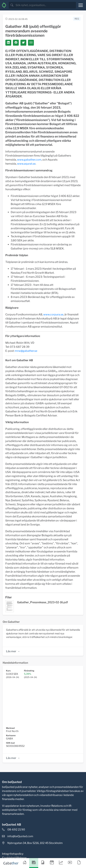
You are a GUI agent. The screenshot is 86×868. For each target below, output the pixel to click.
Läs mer (13, 651)
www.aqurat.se (26, 164)
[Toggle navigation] (81, 5)
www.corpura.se (53, 314)
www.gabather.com (29, 160)
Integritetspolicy (13, 854)
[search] (45, 5)
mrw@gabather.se (26, 351)
